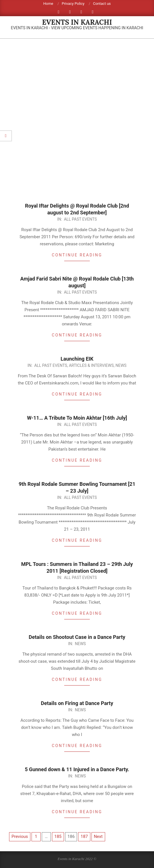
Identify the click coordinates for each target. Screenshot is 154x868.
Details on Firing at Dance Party (77, 703)
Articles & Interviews (91, 365)
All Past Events (80, 219)
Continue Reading (77, 255)
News (121, 365)
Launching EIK (77, 359)
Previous (20, 836)
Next (98, 836)
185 (58, 836)
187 (84, 836)
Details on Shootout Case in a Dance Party (77, 637)
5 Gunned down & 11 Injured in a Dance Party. (77, 769)
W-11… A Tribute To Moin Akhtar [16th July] (77, 418)
